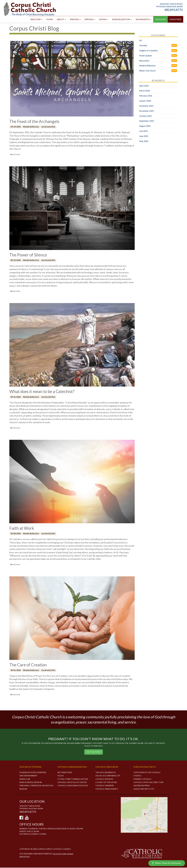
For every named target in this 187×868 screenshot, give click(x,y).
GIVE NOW (161, 20)
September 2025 (147, 121)
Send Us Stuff (25, 857)
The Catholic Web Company (63, 854)
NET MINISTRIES (65, 773)
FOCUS (61, 776)
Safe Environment (29, 776)
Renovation (144, 61)
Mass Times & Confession (167, 863)
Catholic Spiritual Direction (148, 782)
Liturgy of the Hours (106, 782)
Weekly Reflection (147, 66)
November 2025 (147, 111)
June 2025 (144, 136)
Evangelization (122, 20)
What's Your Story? (148, 71)
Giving (104, 20)
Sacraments (143, 20)
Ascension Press (142, 786)
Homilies (143, 46)
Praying (75, 20)
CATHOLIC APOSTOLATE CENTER (72, 782)
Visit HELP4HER (94, 752)
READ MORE (15, 155)
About (61, 20)
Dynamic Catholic (143, 779)
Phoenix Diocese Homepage (33, 773)
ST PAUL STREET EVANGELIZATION (73, 779)
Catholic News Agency (107, 789)
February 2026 (146, 96)
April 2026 (144, 86)
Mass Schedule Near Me (31, 782)
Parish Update (146, 56)
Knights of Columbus (149, 51)
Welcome (36, 20)
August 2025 (145, 126)
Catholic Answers (105, 786)
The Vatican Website (106, 773)
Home (50, 20)
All (140, 41)
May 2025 (144, 141)
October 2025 (146, 116)
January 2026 (145, 101)
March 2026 (145, 91)
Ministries (176, 20)
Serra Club (25, 779)
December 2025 (146, 106)
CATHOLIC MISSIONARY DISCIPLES (73, 786)
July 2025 (143, 131)
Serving (90, 20)
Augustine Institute (144, 789)
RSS (174, 46)
